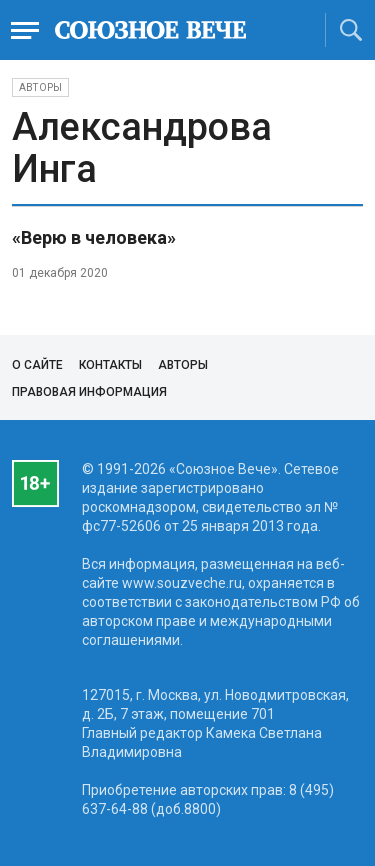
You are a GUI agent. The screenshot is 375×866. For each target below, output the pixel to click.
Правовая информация (89, 392)
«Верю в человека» (94, 237)
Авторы (40, 87)
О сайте (37, 365)
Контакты (110, 365)
